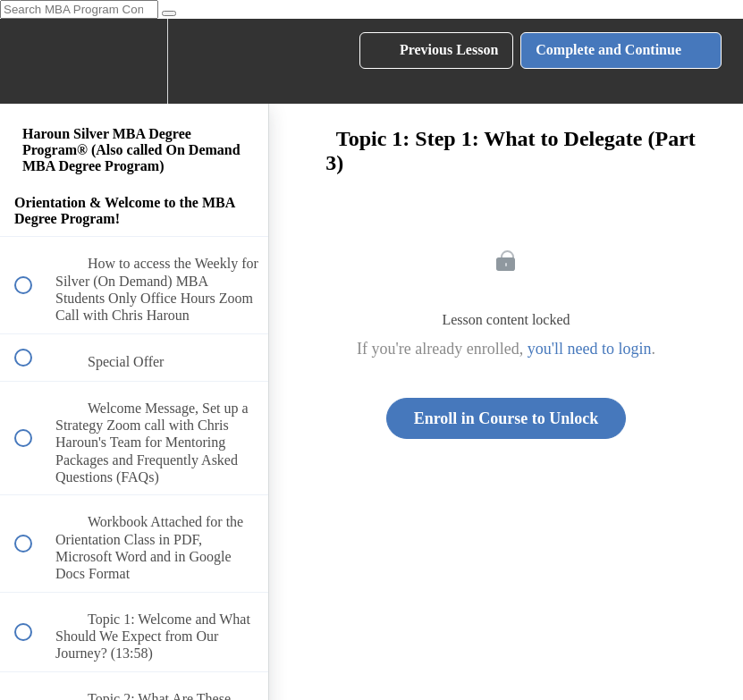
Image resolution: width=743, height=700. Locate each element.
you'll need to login (590, 349)
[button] (33, 61)
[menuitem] (134, 61)
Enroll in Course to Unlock (507, 418)
